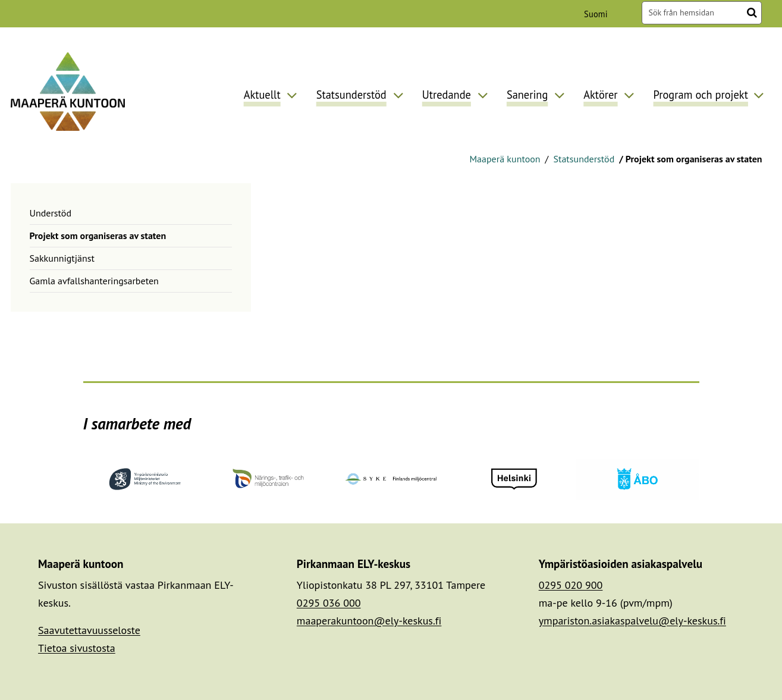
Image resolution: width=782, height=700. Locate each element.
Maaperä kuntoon (505, 159)
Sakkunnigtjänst (62, 258)
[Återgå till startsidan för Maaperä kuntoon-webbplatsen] (68, 91)
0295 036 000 (329, 603)
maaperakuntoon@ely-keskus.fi (369, 621)
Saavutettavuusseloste (89, 630)
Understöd (51, 213)
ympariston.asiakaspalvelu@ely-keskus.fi (632, 621)
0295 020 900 (571, 585)
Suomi (598, 14)
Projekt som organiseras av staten (98, 236)
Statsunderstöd (582, 159)
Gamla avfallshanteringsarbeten (94, 281)
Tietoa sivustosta (77, 648)
